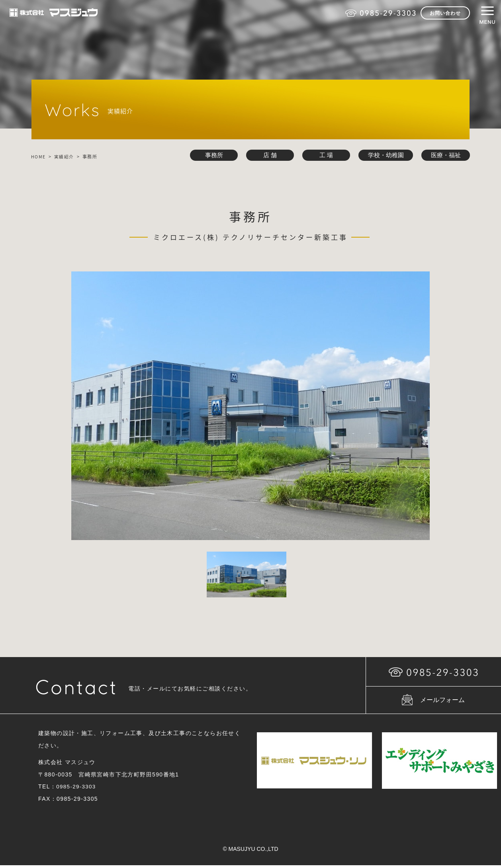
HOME (38, 157)
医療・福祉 (445, 155)
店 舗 (268, 155)
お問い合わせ (445, 13)
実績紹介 (65, 157)
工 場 (324, 155)
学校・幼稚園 (384, 155)
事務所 (212, 155)
